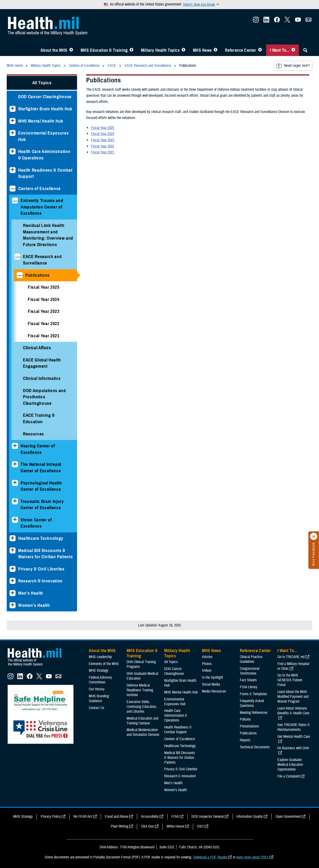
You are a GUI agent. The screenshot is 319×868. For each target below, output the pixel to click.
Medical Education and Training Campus (142, 721)
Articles (207, 657)
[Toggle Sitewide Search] (305, 50)
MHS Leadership (100, 657)
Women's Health (34, 605)
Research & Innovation (40, 581)
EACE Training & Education (39, 418)
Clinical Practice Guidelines (251, 659)
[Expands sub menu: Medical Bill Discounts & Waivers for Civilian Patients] (13, 550)
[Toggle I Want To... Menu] (293, 50)
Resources (34, 434)
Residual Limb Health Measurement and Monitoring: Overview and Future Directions (48, 235)
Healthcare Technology (41, 538)
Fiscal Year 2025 (44, 287)
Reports (245, 740)
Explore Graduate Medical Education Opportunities (290, 765)
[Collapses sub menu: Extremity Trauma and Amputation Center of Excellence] (15, 200)
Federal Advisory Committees (100, 680)
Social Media (211, 684)
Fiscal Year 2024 (44, 299)
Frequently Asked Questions (252, 703)
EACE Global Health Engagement (42, 363)
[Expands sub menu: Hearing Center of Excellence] (15, 446)
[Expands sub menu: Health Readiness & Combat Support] (13, 170)
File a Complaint (289, 776)
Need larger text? (293, 66)
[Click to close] (314, 536)
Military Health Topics (160, 50)
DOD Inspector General (208, 817)
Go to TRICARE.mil (291, 657)
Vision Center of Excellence (36, 523)
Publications (38, 275)
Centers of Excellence (39, 189)
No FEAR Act (83, 817)
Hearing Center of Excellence (38, 449)
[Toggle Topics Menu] (183, 50)
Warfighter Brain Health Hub (45, 109)
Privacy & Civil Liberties (41, 569)
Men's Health (31, 593)
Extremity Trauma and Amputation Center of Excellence (42, 207)
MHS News (202, 50)
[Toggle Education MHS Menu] (132, 50)
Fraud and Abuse (117, 817)
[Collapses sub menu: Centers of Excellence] (13, 189)
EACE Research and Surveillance (42, 260)
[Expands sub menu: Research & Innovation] (13, 581)
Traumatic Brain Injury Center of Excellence (42, 505)
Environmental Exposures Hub (43, 136)
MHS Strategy (99, 671)
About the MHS (54, 50)
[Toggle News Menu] (215, 50)
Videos (207, 671)
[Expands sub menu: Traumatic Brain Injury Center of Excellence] (15, 501)
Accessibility (150, 817)
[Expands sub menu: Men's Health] (13, 593)
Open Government (288, 817)
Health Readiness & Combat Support (45, 173)
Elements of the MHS (104, 664)
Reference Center (241, 50)
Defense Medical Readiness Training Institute (140, 690)
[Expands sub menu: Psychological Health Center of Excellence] (15, 483)
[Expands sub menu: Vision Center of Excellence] (15, 520)
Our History (97, 689)
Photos (207, 664)
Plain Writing (120, 826)
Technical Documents (255, 747)
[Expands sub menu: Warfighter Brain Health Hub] (13, 109)
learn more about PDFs (252, 857)
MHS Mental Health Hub (41, 121)
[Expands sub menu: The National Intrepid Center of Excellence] (15, 464)
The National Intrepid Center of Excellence (41, 468)
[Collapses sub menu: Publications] (20, 275)
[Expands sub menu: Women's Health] (13, 605)
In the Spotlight (213, 677)
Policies (245, 719)
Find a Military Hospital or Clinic (293, 666)
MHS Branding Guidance (99, 699)
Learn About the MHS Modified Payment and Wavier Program (293, 697)
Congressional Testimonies (250, 671)
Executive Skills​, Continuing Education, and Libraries (142, 707)
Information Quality (250, 817)
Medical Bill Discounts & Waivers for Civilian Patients (45, 554)
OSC (200, 826)
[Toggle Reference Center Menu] (260, 50)
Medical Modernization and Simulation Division (143, 732)
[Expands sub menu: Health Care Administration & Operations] (13, 151)
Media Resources (214, 691)
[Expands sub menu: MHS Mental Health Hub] (13, 121)
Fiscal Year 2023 (44, 311)
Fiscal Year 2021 (44, 336)
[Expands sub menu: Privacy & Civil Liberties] (13, 569)
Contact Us (97, 708)
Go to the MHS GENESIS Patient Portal (290, 680)
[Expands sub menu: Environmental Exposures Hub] (13, 133)
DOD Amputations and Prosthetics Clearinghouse (45, 397)
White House (175, 826)
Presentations (249, 726)
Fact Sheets (248, 680)
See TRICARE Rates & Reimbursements (294, 727)
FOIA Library (249, 687)
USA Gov (147, 826)
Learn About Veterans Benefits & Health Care (293, 711)
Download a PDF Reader (210, 857)
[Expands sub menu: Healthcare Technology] (13, 538)
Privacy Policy (51, 817)
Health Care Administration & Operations (44, 155)
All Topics (42, 83)
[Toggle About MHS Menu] (71, 50)
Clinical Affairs (37, 348)
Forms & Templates (253, 694)
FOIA (175, 817)
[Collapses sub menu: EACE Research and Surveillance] (17, 256)
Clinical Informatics (42, 378)
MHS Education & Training (104, 50)
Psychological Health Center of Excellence (41, 486)
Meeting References (254, 713)
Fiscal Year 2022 (44, 324)
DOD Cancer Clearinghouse (45, 97)
